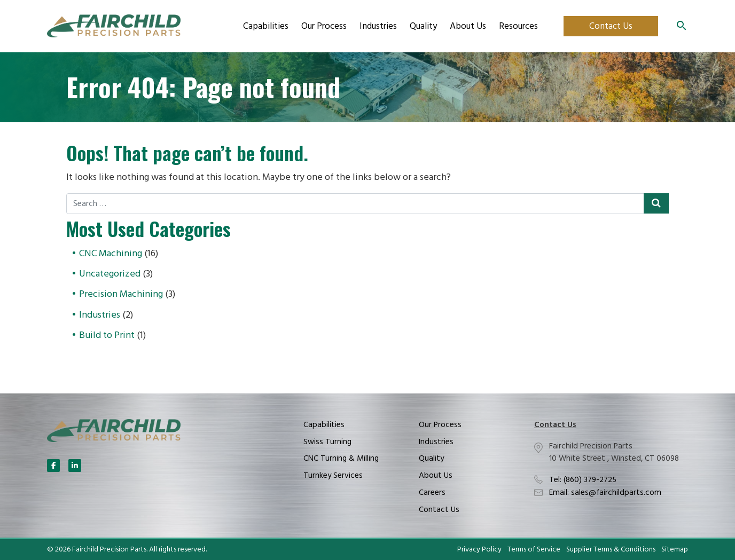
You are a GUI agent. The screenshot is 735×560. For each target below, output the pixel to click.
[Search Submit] (656, 203)
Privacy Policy (479, 550)
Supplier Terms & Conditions (611, 550)
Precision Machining (121, 294)
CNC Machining (111, 254)
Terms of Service (534, 550)
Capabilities (266, 26)
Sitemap (675, 550)
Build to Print (107, 336)
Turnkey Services (333, 476)
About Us (468, 26)
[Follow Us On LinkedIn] (75, 466)
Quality (423, 26)
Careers (432, 493)
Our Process (324, 26)
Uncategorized (110, 274)
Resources (518, 26)
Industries (378, 26)
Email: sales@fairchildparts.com (605, 493)
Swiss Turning (327, 442)
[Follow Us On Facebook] (53, 466)
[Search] (682, 26)
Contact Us (611, 26)
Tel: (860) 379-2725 (583, 480)
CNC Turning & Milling (341, 459)
